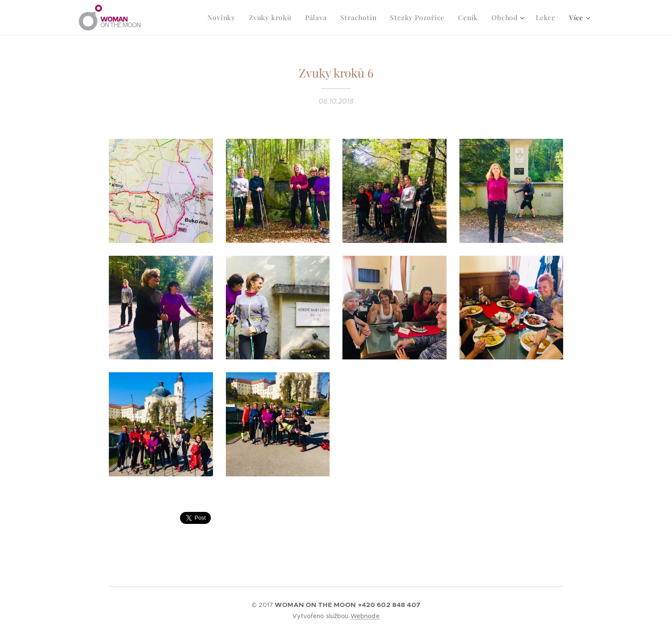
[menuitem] (236, 18)
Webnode (365, 616)
